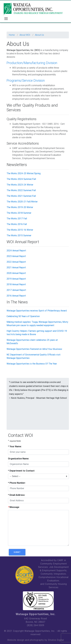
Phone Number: (17, 483)
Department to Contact (21, 471)
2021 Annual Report (16, 267)
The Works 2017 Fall (17, 219)
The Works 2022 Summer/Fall (21, 190)
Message (14, 507)
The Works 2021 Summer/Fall (21, 196)
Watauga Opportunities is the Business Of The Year (32, 364)
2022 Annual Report (16, 262)
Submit (17, 552)
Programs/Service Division (26, 81)
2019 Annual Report (16, 279)
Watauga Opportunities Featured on (34, 349)
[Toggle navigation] (6, 19)
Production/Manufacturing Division (32, 63)
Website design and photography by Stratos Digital (36, 640)
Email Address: (17, 495)
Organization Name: (19, 459)
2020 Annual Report (16, 273)
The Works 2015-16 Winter (20, 230)
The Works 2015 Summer (19, 235)
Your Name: (15, 446)
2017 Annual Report (16, 290)
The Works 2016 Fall (17, 224)
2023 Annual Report (16, 256)
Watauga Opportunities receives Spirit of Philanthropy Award (37, 311)
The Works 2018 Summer (19, 213)
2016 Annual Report (16, 296)
